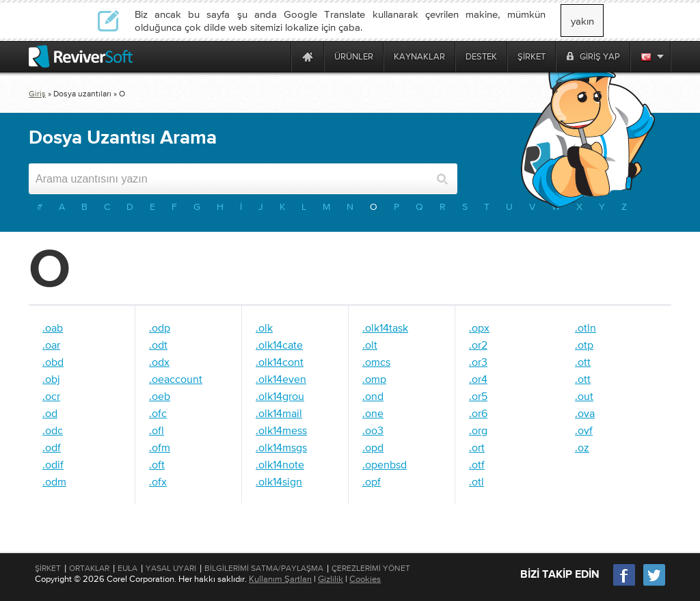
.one (373, 413)
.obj (51, 379)
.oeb (160, 396)
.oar (51, 345)
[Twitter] (654, 584)
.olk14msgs (281, 447)
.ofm (160, 447)
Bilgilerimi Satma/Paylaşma (264, 568)
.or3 (478, 362)
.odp (160, 328)
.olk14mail (279, 413)
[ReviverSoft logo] (81, 56)
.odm (54, 481)
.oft (157, 464)
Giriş (37, 94)
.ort (477, 447)
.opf (372, 481)
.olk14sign (279, 481)
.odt (158, 345)
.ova (585, 413)
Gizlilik (331, 579)
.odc (53, 430)
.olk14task (385, 328)
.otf (477, 464)
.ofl (157, 430)
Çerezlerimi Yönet (371, 568)
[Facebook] (625, 584)
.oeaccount (176, 379)
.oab (53, 328)
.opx (479, 328)
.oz (582, 447)
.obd (53, 362)
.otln (585, 328)
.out (584, 396)
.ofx (158, 481)
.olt (370, 345)
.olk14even (281, 379)
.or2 (478, 345)
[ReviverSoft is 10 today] (278, 56)
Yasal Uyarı (171, 568)
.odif (53, 464)
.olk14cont (280, 362)
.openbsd (385, 464)
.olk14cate (279, 345)
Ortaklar (89, 568)
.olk (264, 328)
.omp (374, 379)
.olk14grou (280, 396)
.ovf (584, 430)
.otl (476, 481)
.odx (159, 362)
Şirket (48, 568)
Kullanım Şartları (280, 579)
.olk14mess (281, 430)
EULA (127, 568)
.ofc (158, 413)
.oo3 (373, 430)
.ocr (51, 396)
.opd (373, 447)
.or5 (478, 396)
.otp (584, 345)
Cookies (365, 579)
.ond (373, 396)
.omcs (376, 362)
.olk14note (280, 464)
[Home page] (308, 56)
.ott (583, 362)
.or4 (478, 379)
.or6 (478, 413)
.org (478, 430)
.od (50, 413)
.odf (52, 447)
